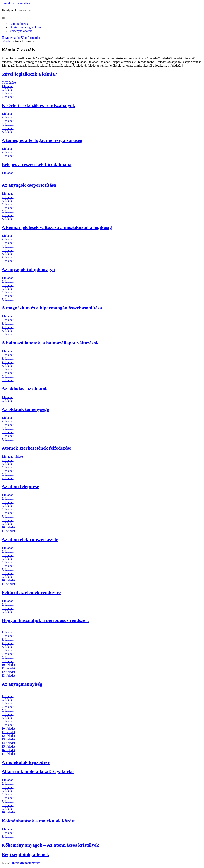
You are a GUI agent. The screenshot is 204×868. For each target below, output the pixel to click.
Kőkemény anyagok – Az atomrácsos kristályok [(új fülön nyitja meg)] (50, 845)
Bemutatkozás (19, 24)
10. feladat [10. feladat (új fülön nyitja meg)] (8, 527)
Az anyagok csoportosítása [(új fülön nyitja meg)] (29, 185)
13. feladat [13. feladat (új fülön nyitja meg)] (8, 675)
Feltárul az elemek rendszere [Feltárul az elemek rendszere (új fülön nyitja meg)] (31, 592)
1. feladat (8, 632)
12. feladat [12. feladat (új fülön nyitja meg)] (8, 672)
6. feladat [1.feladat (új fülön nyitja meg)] (8, 296)
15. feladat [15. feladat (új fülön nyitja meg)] (8, 746)
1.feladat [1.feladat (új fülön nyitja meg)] (7, 86)
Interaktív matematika (16, 3)
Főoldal (7, 41)
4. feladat (8, 643)
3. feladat (8, 639)
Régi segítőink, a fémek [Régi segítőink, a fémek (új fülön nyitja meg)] (25, 854)
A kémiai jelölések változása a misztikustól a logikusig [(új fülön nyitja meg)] (57, 227)
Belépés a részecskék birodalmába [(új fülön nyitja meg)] (36, 164)
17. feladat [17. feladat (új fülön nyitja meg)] (8, 754)
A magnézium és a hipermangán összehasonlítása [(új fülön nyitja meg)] (52, 308)
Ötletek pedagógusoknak (26, 27)
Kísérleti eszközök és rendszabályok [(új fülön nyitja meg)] (38, 105)
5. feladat (8, 710)
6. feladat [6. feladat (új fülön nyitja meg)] (8, 132)
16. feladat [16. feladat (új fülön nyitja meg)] (8, 750)
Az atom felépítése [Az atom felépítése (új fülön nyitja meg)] (20, 486)
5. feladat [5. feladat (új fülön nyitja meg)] (8, 128)
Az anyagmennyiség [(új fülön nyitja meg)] (22, 684)
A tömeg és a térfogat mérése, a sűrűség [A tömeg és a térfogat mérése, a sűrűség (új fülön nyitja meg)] (42, 140)
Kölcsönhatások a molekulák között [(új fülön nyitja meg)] (38, 821)
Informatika (31, 38)
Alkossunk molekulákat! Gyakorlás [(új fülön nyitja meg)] (38, 771)
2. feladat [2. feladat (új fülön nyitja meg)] (8, 90)
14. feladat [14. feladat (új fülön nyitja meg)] (8, 743)
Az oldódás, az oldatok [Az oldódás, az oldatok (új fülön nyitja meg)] (25, 389)
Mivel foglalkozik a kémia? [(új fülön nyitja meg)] (29, 74)
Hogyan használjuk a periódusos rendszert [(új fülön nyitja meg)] (45, 620)
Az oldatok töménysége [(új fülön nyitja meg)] (25, 409)
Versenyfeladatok (21, 31)
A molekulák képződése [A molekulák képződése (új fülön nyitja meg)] (26, 762)
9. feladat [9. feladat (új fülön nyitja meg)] (8, 380)
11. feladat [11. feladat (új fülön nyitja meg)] (8, 531)
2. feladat (8, 636)
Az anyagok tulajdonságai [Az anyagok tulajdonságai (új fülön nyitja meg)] (28, 269)
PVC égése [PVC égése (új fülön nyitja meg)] (9, 83)
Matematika (11, 38)
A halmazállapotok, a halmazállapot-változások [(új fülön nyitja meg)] (50, 343)
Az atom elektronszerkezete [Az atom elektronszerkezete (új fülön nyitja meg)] (30, 539)
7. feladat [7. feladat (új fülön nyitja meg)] (8, 215)
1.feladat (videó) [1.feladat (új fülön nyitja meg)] (12, 456)
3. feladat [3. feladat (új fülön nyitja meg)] (8, 93)
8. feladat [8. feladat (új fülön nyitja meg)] (8, 219)
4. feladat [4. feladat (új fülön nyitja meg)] (8, 97)
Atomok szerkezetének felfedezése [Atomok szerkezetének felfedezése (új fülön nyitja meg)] (36, 448)
